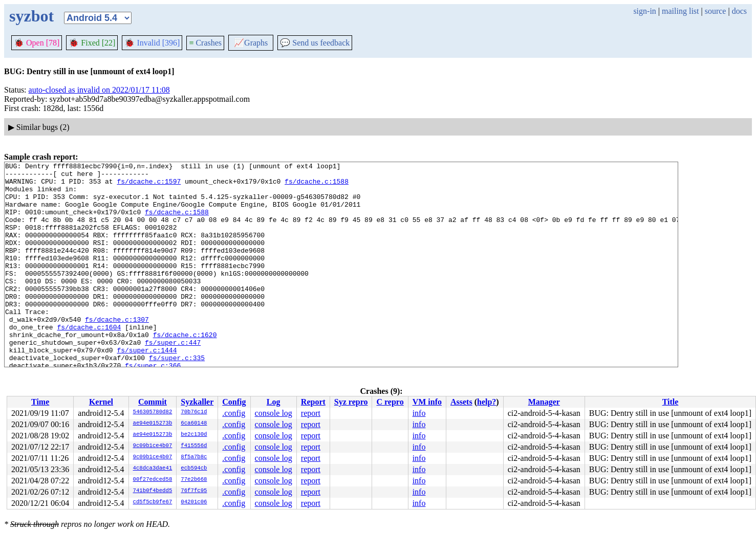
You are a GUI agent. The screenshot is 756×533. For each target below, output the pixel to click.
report (311, 413)
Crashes (205, 43)
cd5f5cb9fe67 (153, 502)
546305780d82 (153, 412)
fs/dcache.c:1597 (149, 186)
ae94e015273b (153, 424)
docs (739, 11)
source (716, 11)
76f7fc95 (194, 491)
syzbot (31, 16)
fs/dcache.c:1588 (317, 186)
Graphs (251, 43)
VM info (427, 402)
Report (313, 402)
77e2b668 (194, 480)
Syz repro (351, 402)
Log (274, 402)
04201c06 (194, 502)
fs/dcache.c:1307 (117, 351)
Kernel (101, 402)
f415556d (194, 446)
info (419, 413)
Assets (461, 402)
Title (671, 402)
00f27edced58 (153, 480)
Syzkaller (197, 402)
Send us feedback (315, 43)
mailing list (680, 11)
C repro (390, 402)
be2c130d (194, 435)
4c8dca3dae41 (153, 469)
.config (234, 413)
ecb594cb (194, 469)
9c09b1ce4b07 (153, 446)
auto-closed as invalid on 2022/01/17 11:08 (99, 90)
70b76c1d (194, 412)
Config (234, 402)
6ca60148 (194, 424)
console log (274, 413)
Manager (544, 402)
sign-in (644, 11)
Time (40, 402)
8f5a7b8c (194, 457)
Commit (153, 402)
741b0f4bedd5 (153, 491)
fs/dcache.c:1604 (89, 361)
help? (487, 402)
